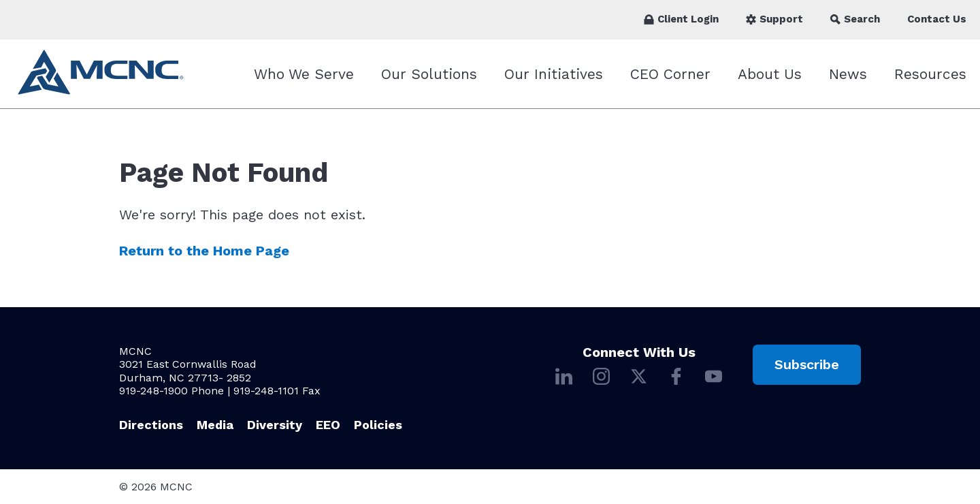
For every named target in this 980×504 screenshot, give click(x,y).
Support (774, 19)
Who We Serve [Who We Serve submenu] (304, 74)
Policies (378, 425)
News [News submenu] (848, 74)
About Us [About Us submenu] (770, 74)
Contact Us (937, 19)
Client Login (681, 19)
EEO (328, 425)
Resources (930, 74)
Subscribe (807, 364)
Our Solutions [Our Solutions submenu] (429, 74)
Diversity (275, 425)
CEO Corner (670, 74)
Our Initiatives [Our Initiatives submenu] (554, 74)
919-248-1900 (153, 391)
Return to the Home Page (204, 251)
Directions (151, 425)
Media (215, 425)
